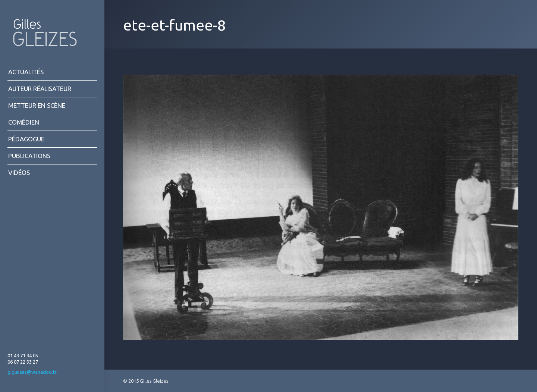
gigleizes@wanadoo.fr (32, 372)
